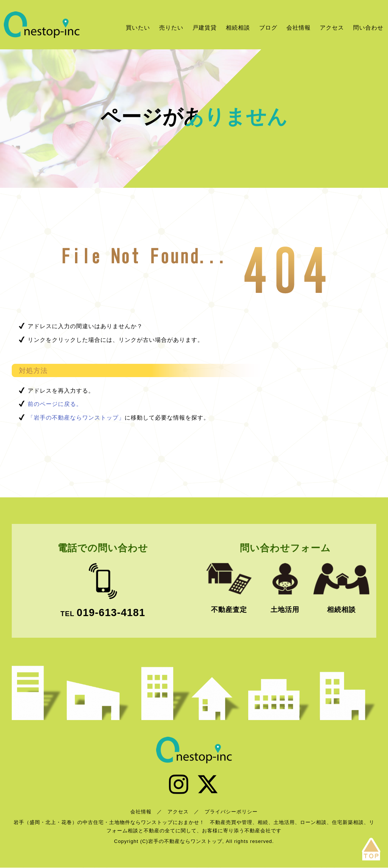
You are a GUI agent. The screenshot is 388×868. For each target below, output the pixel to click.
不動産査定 (229, 610)
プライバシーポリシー (231, 812)
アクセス (332, 28)
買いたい (138, 28)
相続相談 (238, 28)
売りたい (171, 28)
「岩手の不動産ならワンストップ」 (76, 417)
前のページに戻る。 (55, 404)
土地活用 (285, 610)
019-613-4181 (111, 612)
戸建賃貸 (205, 28)
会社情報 (299, 28)
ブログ (268, 28)
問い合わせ (368, 28)
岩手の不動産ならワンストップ (42, 25)
